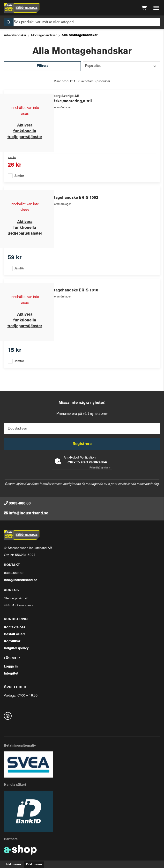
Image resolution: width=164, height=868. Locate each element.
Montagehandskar (44, 35)
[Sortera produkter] (122, 66)
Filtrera (43, 66)
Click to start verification (87, 463)
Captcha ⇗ (100, 468)
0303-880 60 (20, 504)
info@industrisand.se (28, 513)
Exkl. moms (34, 865)
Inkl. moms (14, 865)
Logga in (11, 667)
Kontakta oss (15, 627)
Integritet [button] (11, 674)
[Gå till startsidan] (22, 8)
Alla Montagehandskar (79, 35)
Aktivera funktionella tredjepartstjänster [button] (25, 131)
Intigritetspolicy (16, 649)
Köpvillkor (12, 642)
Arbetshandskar (15, 35)
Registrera (82, 444)
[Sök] (82, 22)
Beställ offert (14, 634)
